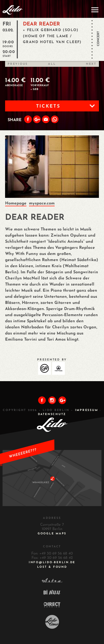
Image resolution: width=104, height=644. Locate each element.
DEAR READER (41, 24)
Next (91, 64)
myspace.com (42, 203)
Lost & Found (52, 567)
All (52, 64)
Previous (18, 64)
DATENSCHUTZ (52, 414)
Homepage (16, 203)
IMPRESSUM (87, 410)
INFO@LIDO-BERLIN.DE (52, 563)
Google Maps (52, 534)
